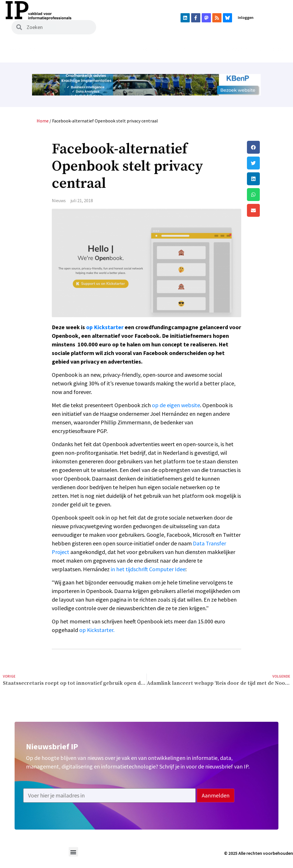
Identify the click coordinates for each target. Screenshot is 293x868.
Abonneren (237, 49)
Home (16, 49)
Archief (91, 49)
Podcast (117, 49)
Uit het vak (148, 49)
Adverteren (270, 49)
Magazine (64, 49)
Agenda (208, 49)
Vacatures (180, 49)
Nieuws (38, 49)
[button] (269, 147)
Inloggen (246, 17)
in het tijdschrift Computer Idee (148, 569)
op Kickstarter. (97, 630)
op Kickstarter (105, 327)
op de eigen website (176, 405)
